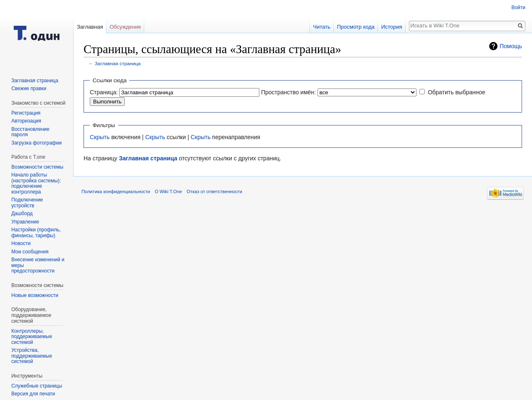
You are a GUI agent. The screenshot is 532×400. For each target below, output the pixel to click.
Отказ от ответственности (214, 191)
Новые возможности (35, 295)
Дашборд (22, 213)
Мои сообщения (30, 252)
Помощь (511, 46)
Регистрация (26, 113)
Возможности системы (37, 167)
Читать (321, 27)
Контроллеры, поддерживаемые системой (32, 337)
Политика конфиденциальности (116, 191)
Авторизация (26, 121)
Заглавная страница (118, 63)
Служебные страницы (37, 386)
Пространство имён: (288, 92)
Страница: (104, 92)
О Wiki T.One (168, 191)
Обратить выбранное (456, 92)
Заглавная (90, 27)
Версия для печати (33, 394)
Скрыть (100, 137)
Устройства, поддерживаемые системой (32, 356)
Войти (518, 7)
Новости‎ (21, 243)
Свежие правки (29, 88)
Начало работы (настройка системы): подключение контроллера (36, 183)
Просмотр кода (356, 27)
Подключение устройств (27, 203)
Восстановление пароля (30, 132)
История (392, 27)
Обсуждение (126, 27)
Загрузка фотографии (36, 143)
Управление (25, 222)
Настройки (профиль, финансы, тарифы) (36, 233)
